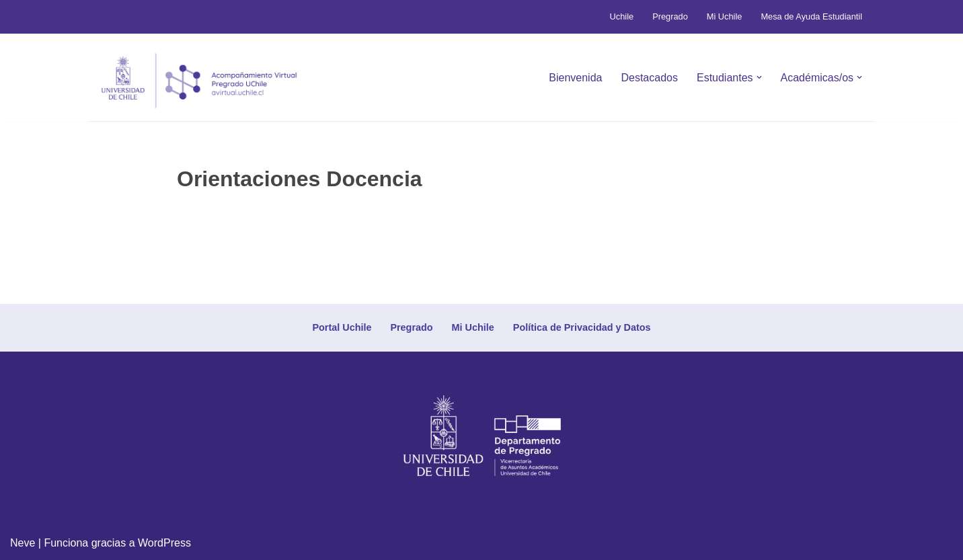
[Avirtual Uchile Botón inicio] (199, 81)
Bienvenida (575, 78)
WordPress (164, 543)
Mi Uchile (725, 16)
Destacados (649, 78)
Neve (23, 543)
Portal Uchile (342, 327)
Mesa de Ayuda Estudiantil (811, 16)
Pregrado (670, 16)
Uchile (622, 16)
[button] (759, 77)
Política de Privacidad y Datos (582, 327)
